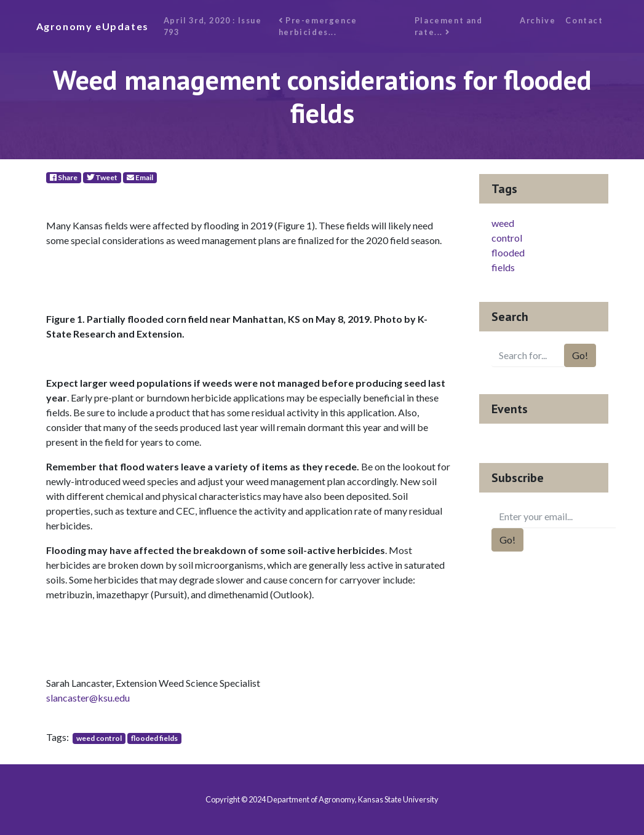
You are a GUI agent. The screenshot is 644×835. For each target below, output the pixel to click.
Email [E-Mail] (140, 177)
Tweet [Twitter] (102, 177)
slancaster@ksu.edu (88, 698)
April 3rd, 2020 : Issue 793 (213, 26)
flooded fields (154, 738)
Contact (584, 20)
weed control (99, 738)
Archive (538, 20)
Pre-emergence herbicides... (318, 26)
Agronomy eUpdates (93, 26)
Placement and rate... (449, 26)
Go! (580, 355)
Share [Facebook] (64, 177)
